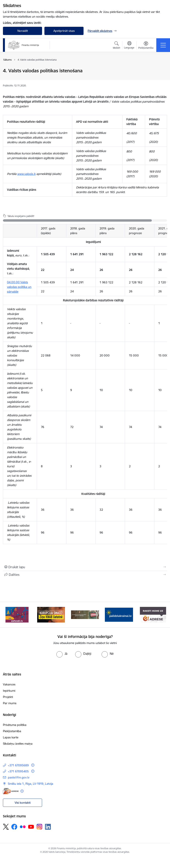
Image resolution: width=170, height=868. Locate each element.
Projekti (8, 697)
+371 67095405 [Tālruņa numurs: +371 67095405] (18, 771)
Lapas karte (11, 737)
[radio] (62, 654)
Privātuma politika (15, 725)
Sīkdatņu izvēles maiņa (18, 744)
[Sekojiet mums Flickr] (23, 827)
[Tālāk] (161, 615)
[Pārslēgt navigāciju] (163, 45)
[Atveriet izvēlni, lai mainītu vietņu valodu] (129, 46)
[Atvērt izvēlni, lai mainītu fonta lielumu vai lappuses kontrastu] (146, 46)
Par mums (10, 703)
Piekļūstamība (12, 731)
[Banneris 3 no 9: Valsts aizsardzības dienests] (85, 614)
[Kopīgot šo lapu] (85, 575)
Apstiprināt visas (64, 31)
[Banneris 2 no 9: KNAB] (51, 614)
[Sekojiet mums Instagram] (40, 827)
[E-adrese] (11, 791)
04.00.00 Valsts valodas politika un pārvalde (19, 287)
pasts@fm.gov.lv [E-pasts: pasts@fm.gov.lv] (19, 777)
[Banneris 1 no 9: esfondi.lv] (17, 614)
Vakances (9, 684)
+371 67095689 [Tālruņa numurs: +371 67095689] (18, 765)
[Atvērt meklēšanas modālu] (116, 46)
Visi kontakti (23, 803)
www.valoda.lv (26, 174)
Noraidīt (23, 31)
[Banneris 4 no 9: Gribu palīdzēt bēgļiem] (119, 614)
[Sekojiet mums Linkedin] (48, 827)
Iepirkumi (9, 691)
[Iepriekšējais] (9, 615)
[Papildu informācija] (33, 765)
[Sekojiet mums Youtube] (31, 827)
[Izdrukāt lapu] (85, 567)
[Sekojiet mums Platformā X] (6, 827)
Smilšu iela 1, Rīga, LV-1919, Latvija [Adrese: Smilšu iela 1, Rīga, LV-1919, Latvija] (31, 784)
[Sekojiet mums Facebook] (14, 827)
